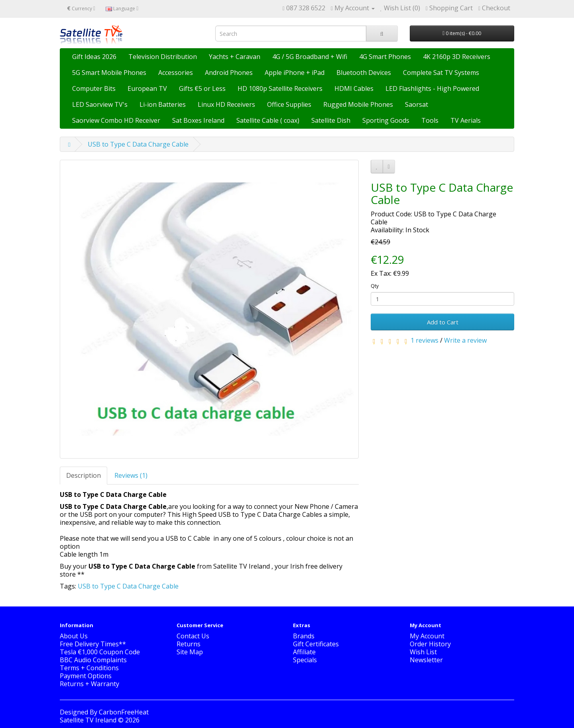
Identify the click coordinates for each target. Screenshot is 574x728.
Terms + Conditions (89, 668)
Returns (189, 644)
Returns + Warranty (89, 684)
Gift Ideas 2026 (94, 57)
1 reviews (425, 340)
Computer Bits (94, 88)
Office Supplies (289, 104)
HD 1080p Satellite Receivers (280, 88)
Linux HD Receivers (226, 104)
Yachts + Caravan (235, 57)
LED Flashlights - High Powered (432, 88)
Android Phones (229, 73)
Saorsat (417, 104)
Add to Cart (443, 322)
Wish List (423, 652)
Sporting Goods (386, 120)
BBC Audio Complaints (93, 660)
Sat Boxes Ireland (198, 120)
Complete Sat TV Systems (441, 73)
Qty (375, 286)
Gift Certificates (316, 644)
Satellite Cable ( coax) (268, 120)
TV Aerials (466, 120)
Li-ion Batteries (163, 104)
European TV (147, 88)
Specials (305, 660)
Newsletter (426, 660)
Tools (430, 120)
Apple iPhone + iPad (295, 73)
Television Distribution (163, 57)
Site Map (190, 652)
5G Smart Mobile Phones (109, 73)
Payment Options (86, 676)
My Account (427, 636)
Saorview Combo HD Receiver (116, 120)
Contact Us (193, 636)
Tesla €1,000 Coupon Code (100, 652)
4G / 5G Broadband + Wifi (310, 57)
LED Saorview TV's (100, 104)
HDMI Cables (354, 88)
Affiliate (304, 652)
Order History (430, 644)
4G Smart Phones (385, 57)
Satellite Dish (331, 120)
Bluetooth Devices (364, 73)
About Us (74, 636)
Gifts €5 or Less (202, 88)
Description (84, 475)
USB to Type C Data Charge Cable (138, 144)
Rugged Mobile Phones (358, 104)
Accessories (176, 73)
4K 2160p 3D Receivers (457, 57)
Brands (304, 636)
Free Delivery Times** (93, 644)
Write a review (465, 340)
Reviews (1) (131, 475)
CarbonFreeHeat (124, 712)
